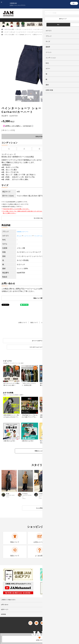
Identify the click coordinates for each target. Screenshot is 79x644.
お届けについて (19, 323)
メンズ (6, 20)
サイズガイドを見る (39, 218)
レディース (17, 20)
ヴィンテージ (30, 20)
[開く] (74, 3)
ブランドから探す (10, 35)
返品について (33, 323)
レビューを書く (47, 323)
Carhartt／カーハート (25, 35)
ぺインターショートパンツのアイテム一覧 (59, 341)
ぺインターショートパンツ (41, 29)
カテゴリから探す (10, 29)
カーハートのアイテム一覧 (20, 341)
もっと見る (39, 503)
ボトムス (19, 29)
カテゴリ (60, 20)
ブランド (71, 20)
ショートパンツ (28, 29)
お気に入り (57, 15)
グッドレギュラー (46, 20)
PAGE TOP (38, 628)
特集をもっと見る (40, 445)
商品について (60, 323)
